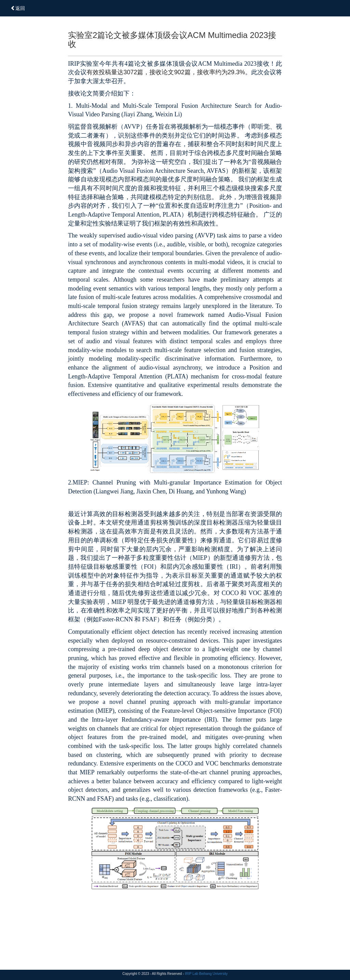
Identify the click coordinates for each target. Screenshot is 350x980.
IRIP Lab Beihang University (206, 974)
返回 (18, 8)
